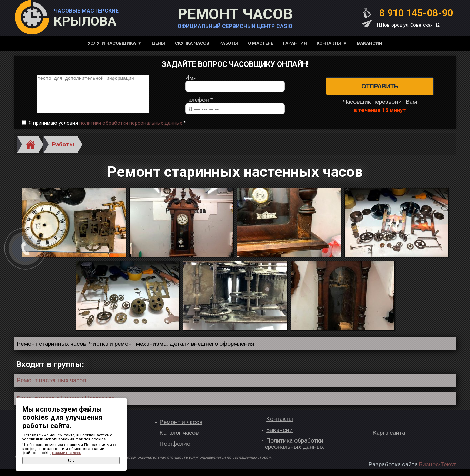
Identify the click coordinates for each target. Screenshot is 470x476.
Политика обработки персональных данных (293, 451)
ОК (71, 460)
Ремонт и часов (181, 429)
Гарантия (295, 43)
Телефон (199, 104)
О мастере (261, 43)
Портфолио (175, 450)
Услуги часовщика (112, 43)
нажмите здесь (67, 453)
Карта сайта (389, 440)
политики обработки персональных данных (131, 130)
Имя (191, 81)
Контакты (329, 43)
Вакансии (370, 43)
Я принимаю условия (107, 130)
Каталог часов (179, 440)
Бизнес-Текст (437, 471)
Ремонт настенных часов (51, 387)
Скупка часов (192, 43)
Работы (229, 43)
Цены (158, 43)
